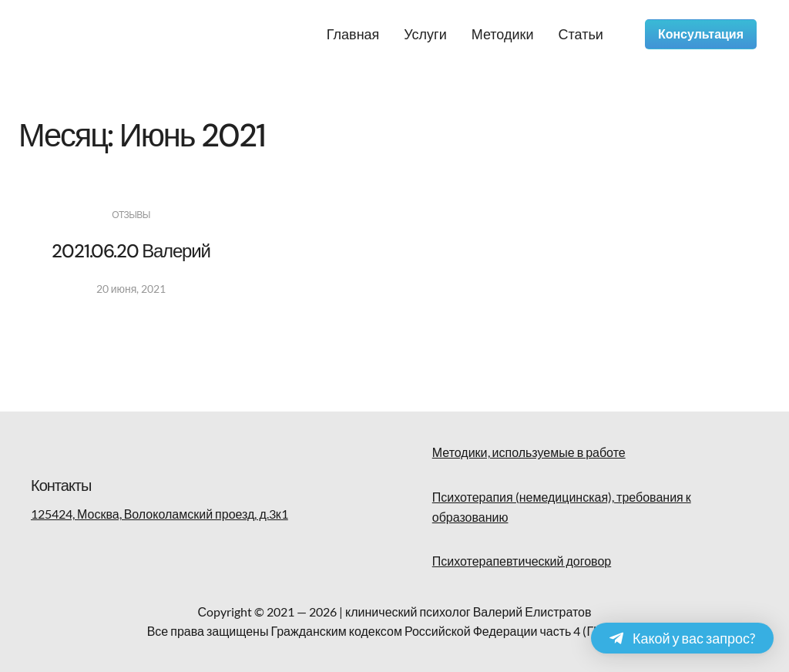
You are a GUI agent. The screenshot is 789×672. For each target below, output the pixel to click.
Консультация (701, 34)
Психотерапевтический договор (522, 561)
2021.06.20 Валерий (131, 251)
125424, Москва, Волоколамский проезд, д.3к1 (159, 514)
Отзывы (131, 215)
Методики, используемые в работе (529, 452)
